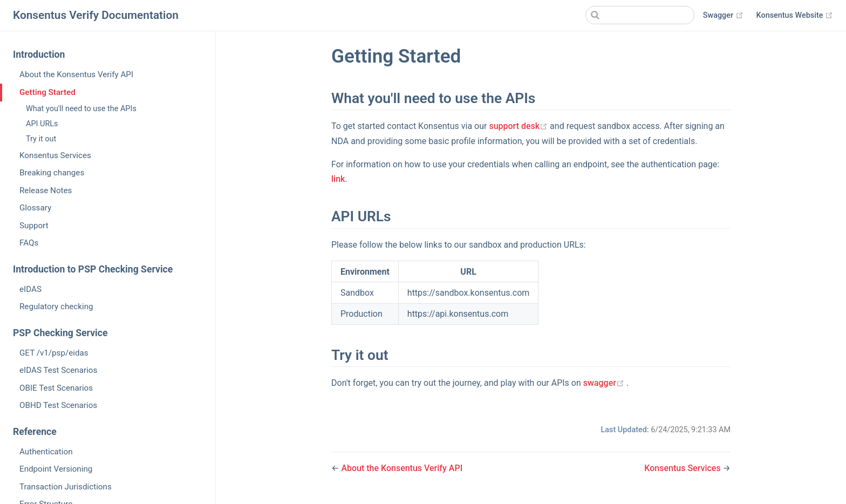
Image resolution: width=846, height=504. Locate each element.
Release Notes (46, 190)
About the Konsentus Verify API (76, 74)
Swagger (723, 16)
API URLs (42, 124)
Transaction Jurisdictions (66, 487)
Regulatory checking (56, 307)
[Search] (640, 15)
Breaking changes (52, 173)
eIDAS (30, 289)
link (338, 179)
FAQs (29, 243)
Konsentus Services (55, 155)
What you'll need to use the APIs (81, 109)
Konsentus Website (795, 16)
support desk (519, 126)
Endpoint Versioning (56, 469)
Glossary (35, 208)
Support (34, 226)
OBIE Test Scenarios (56, 388)
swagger (605, 383)
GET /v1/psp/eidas (54, 353)
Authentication (46, 452)
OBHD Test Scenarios (58, 405)
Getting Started (47, 92)
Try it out (41, 139)
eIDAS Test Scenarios (58, 370)
